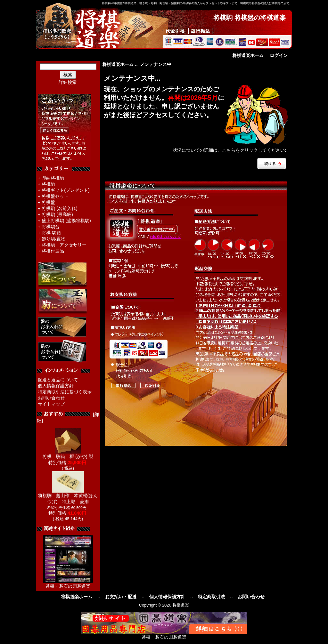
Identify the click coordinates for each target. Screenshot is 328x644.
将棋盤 (48, 202)
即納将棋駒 (53, 178)
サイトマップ (51, 404)
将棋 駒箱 (51, 233)
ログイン (279, 55)
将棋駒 (48, 184)
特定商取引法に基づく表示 (65, 392)
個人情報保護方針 (56, 386)
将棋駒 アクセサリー (64, 245)
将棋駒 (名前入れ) (60, 208)
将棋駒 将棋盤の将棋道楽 (250, 18)
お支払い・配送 (121, 597)
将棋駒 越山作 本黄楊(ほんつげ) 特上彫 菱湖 (68, 496)
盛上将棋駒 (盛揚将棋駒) (66, 221)
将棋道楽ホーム (248, 55)
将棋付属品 (53, 251)
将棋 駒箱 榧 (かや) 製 (68, 454)
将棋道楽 (181, 605)
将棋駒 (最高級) (57, 214)
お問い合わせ (51, 398)
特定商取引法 (211, 597)
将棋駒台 (51, 227)
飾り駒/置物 (53, 239)
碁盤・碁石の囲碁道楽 (68, 586)
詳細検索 (68, 82)
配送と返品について (58, 380)
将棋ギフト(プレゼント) (66, 190)
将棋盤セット (55, 196)
